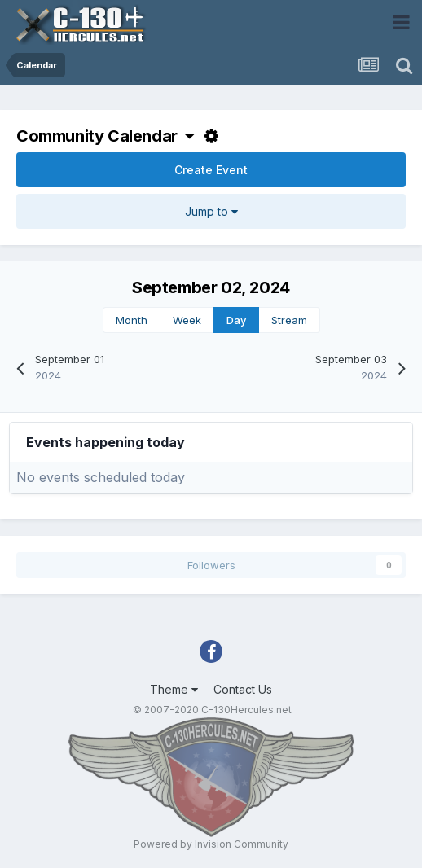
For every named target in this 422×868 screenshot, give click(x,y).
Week (187, 320)
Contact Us (243, 689)
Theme (174, 689)
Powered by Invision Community (211, 844)
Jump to (211, 211)
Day (236, 320)
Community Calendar (105, 136)
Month (132, 320)
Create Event (211, 170)
